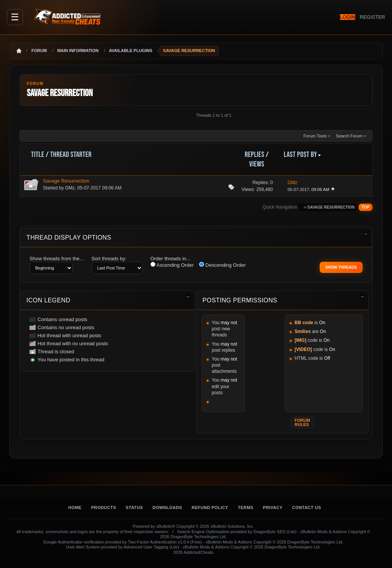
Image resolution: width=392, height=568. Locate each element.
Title (38, 155)
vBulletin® (166, 526)
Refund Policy (210, 508)
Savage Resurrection (66, 181)
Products (104, 508)
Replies (254, 155)
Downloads (167, 508)
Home (75, 508)
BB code (304, 323)
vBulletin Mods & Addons (323, 532)
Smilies (303, 331)
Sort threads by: (109, 259)
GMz (70, 188)
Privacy (273, 508)
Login (336, 17)
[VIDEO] (303, 349)
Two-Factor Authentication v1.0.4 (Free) (165, 542)
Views (257, 164)
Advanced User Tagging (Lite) (151, 547)
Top (366, 207)
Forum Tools (315, 136)
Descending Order (222, 265)
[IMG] (301, 340)
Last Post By (303, 155)
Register (369, 17)
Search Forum (349, 136)
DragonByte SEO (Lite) (275, 532)
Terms (246, 508)
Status (134, 508)
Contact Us (307, 508)
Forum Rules (302, 422)
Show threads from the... (57, 259)
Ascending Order (172, 265)
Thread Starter (71, 155)
